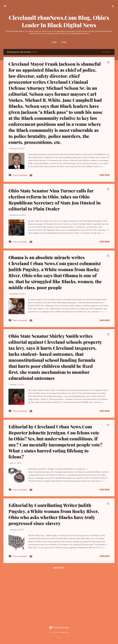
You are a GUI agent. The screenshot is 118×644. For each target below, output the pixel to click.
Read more (105, 175)
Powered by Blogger (59, 628)
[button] (108, 63)
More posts (59, 568)
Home (54, 42)
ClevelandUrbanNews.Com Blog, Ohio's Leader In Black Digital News (59, 21)
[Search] (113, 7)
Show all (107, 52)
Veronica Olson (64, 632)
